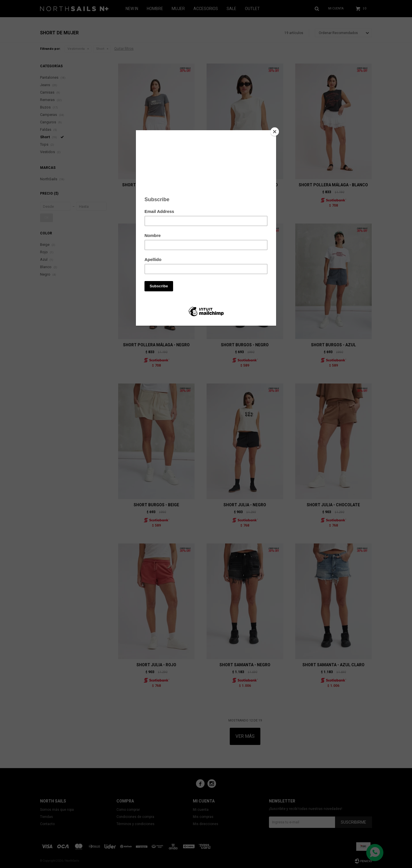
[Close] (275, 132)
